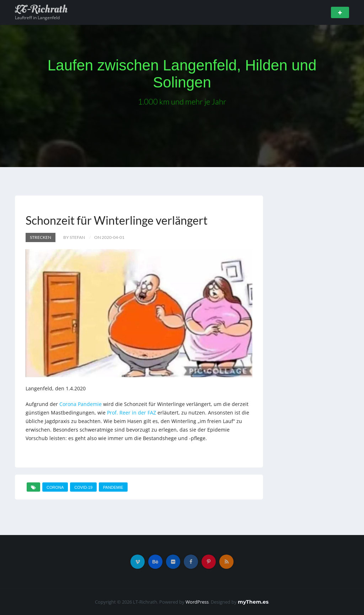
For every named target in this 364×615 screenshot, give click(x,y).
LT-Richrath (41, 9)
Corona (55, 487)
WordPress (197, 602)
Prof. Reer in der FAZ (132, 413)
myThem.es (253, 602)
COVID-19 (83, 487)
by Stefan (74, 237)
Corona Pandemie (81, 404)
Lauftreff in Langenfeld (37, 18)
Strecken (41, 237)
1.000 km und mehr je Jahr (182, 101)
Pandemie (113, 487)
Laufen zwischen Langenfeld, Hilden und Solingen (182, 74)
